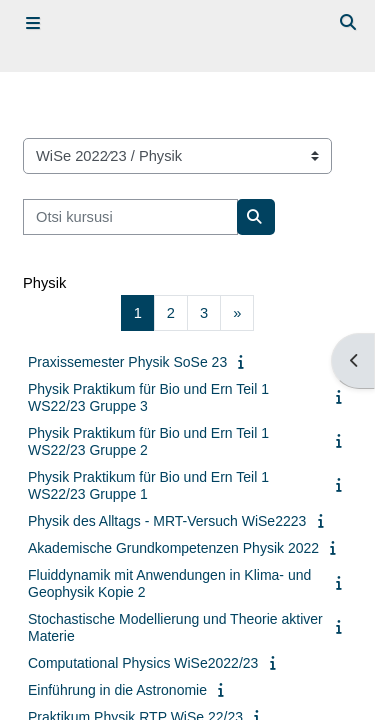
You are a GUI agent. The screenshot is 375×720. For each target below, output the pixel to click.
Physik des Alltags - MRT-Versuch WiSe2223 (167, 521)
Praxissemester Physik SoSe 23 (127, 362)
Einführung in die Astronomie (117, 690)
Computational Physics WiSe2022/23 (143, 663)
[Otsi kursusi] (130, 217)
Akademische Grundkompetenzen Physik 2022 (173, 548)
